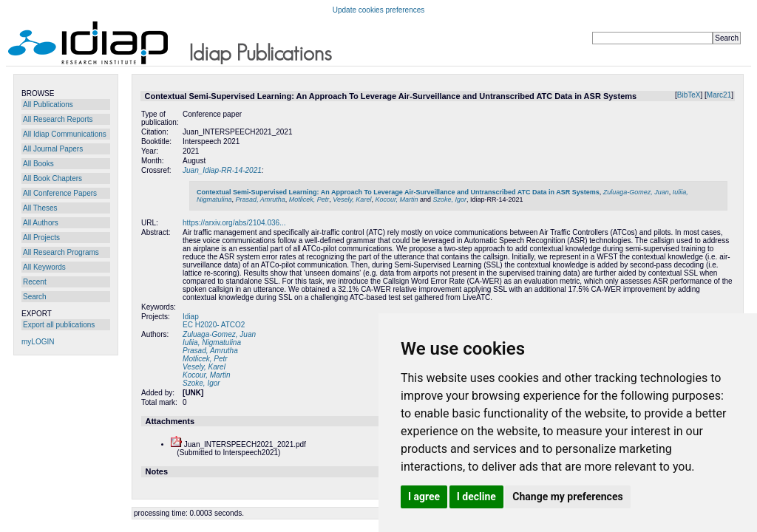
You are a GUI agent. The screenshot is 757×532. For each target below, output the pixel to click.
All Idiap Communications (65, 134)
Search (35, 297)
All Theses (40, 208)
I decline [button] (476, 497)
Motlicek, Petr (309, 199)
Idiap (191, 317)
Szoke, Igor (449, 199)
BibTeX (689, 95)
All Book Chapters (52, 178)
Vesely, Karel (352, 199)
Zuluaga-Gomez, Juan (636, 192)
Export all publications (59, 325)
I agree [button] (424, 497)
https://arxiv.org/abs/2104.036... (234, 223)
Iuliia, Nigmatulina (212, 342)
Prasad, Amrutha (261, 199)
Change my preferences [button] (567, 497)
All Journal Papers (53, 149)
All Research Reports (58, 119)
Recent (35, 282)
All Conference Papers (60, 193)
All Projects (41, 238)
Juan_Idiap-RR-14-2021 (222, 170)
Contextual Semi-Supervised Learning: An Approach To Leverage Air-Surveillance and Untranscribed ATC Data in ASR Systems (398, 192)
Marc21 (719, 95)
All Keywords (44, 267)
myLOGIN (38, 342)
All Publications (48, 105)
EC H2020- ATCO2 (214, 325)
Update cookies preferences (379, 10)
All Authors (41, 223)
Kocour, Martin (396, 199)
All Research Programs (61, 252)
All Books (38, 164)
